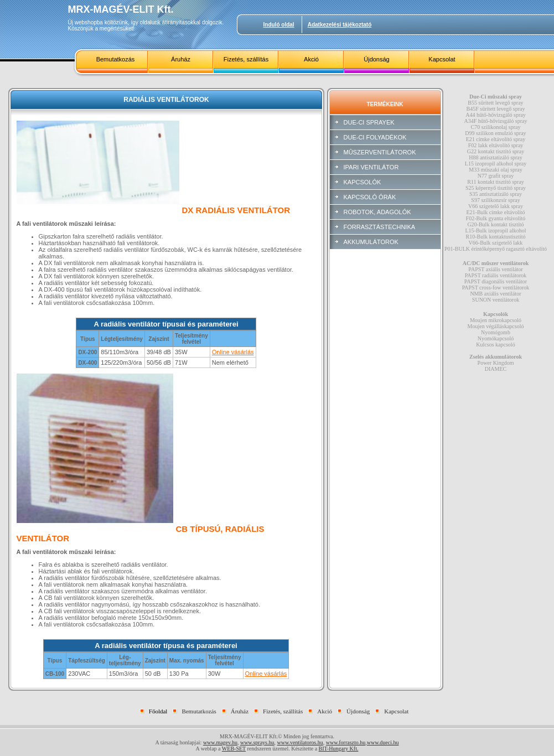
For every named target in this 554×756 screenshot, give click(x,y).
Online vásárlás (233, 352)
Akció (311, 59)
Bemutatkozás (116, 59)
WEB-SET (234, 749)
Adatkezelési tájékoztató (340, 25)
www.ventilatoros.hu (300, 742)
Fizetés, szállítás (246, 59)
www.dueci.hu (383, 742)
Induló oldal (279, 25)
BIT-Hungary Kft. (339, 749)
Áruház (181, 59)
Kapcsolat (442, 59)
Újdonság (376, 59)
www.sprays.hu (257, 742)
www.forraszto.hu (346, 742)
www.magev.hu (220, 742)
